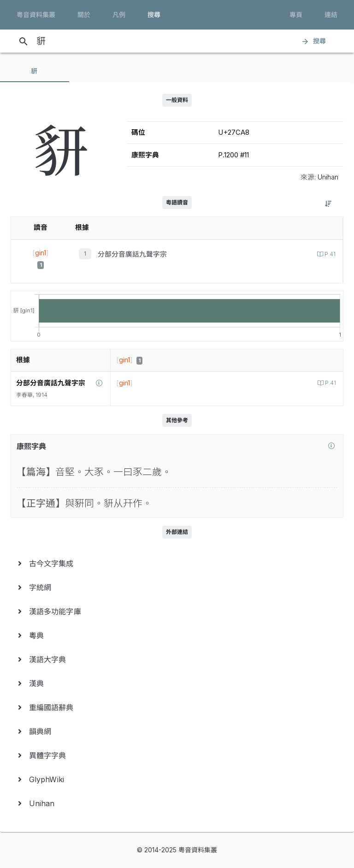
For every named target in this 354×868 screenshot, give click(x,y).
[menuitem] (177, 563)
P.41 (329, 254)
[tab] (35, 71)
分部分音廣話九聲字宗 (132, 254)
